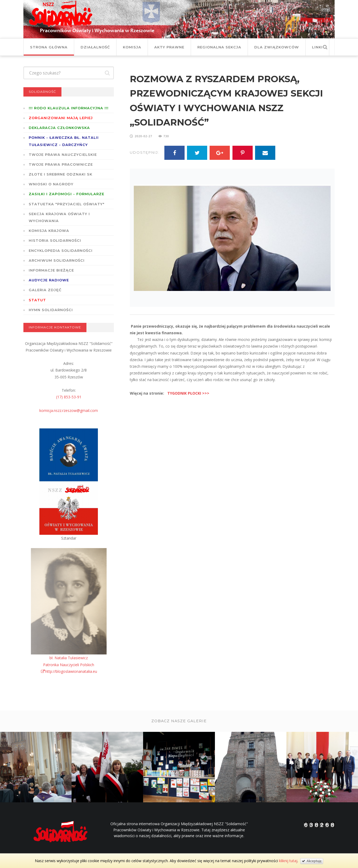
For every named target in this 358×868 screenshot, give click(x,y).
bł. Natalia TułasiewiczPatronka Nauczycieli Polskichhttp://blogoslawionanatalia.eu (69, 664)
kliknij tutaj (288, 861)
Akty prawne (169, 47)
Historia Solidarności (55, 240)
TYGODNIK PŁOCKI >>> (188, 393)
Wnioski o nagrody (51, 184)
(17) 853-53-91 (69, 397)
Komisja (132, 47)
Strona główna (49, 47)
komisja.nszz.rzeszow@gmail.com (69, 410)
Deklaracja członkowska (59, 128)
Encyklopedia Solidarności (61, 251)
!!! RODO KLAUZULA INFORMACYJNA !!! (69, 108)
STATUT (37, 300)
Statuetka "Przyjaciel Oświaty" (67, 204)
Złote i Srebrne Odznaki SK (61, 174)
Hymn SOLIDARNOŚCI (51, 310)
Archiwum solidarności (57, 260)
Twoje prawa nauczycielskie (63, 155)
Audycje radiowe (49, 280)
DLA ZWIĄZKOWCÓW (277, 47)
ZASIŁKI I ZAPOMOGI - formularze (66, 194)
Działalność (95, 47)
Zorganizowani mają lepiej (61, 118)
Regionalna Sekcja (219, 47)
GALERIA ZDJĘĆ (45, 290)
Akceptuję (312, 861)
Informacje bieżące (51, 270)
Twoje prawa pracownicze (61, 164)
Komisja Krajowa (49, 231)
